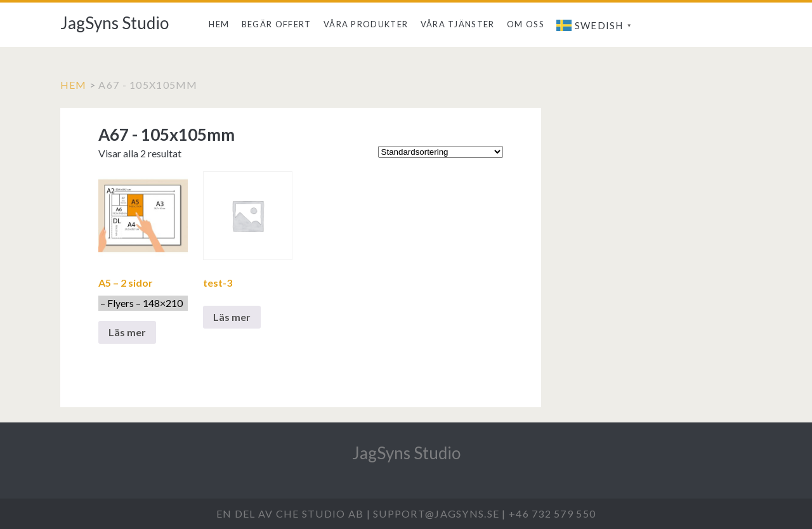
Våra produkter (366, 24)
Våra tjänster (458, 24)
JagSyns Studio (115, 23)
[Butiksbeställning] (441, 152)
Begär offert (277, 24)
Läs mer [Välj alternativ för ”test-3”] (232, 317)
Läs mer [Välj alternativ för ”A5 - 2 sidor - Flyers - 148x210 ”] (127, 332)
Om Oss (526, 24)
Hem (219, 24)
